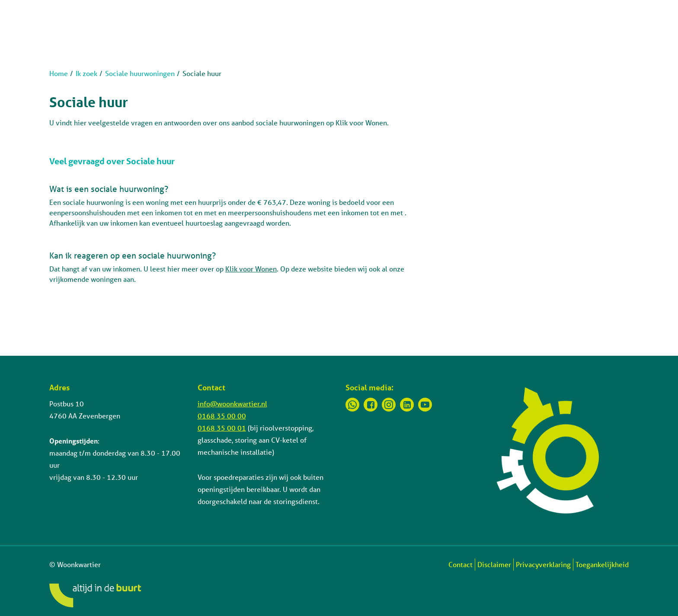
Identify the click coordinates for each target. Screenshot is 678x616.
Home (59, 73)
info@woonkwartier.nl (232, 404)
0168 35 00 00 (222, 416)
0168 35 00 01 (222, 428)
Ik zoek (86, 73)
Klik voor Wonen (251, 269)
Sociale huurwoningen (140, 73)
